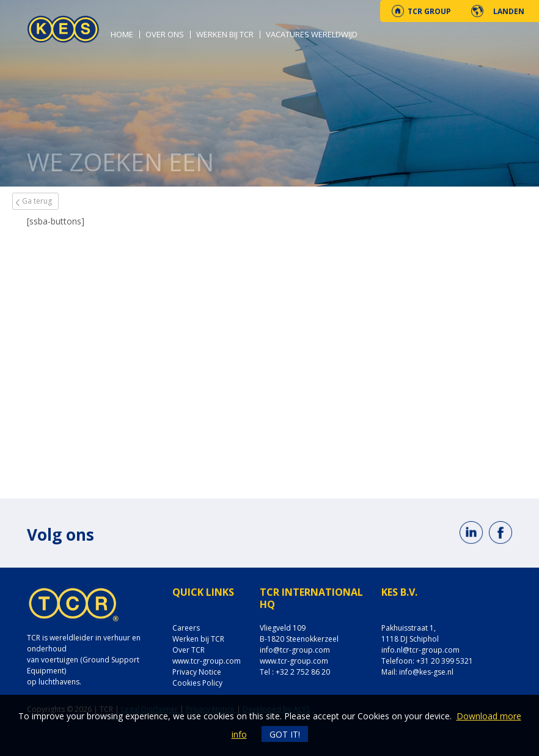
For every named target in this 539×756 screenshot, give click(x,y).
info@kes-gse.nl (426, 672)
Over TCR (189, 650)
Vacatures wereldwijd (312, 34)
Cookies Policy (197, 683)
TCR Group (429, 11)
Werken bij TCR (225, 34)
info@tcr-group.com (295, 650)
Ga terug (37, 201)
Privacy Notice (197, 672)
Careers (186, 628)
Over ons (165, 34)
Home (122, 34)
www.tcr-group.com (207, 661)
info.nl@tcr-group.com (420, 650)
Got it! (285, 734)
